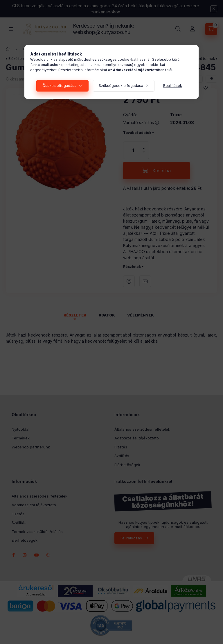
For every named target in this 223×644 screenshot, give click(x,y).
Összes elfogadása (59, 86)
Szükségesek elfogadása (121, 86)
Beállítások (173, 86)
